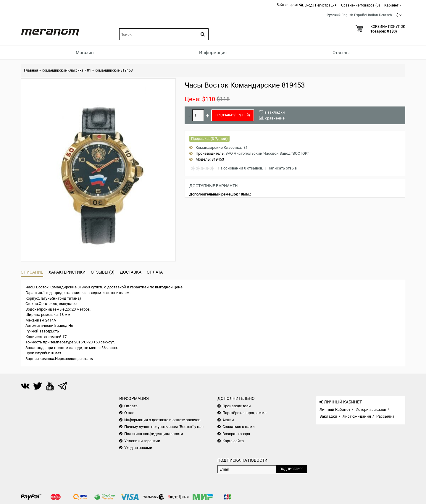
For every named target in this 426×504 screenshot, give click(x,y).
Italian (373, 15)
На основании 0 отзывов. (240, 168)
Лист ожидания (357, 416)
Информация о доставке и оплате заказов (162, 420)
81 (89, 70)
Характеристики (67, 272)
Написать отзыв (282, 168)
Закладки (328, 416)
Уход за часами (138, 448)
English (347, 15)
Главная (31, 70)
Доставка (131, 272)
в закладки (275, 112)
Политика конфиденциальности (154, 434)
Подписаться (292, 469)
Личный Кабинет (335, 409)
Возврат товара (236, 434)
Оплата (155, 272)
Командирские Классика (63, 70)
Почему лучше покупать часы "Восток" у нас (164, 427)
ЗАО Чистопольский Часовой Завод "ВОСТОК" (267, 153)
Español (361, 15)
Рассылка (385, 416)
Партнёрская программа (245, 413)
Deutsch (385, 15)
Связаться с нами (239, 427)
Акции (228, 420)
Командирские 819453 (114, 70)
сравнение (275, 118)
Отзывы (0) (103, 272)
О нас (129, 413)
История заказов (371, 409)
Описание (32, 272)
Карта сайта (233, 441)
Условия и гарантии (142, 441)
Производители (237, 406)
